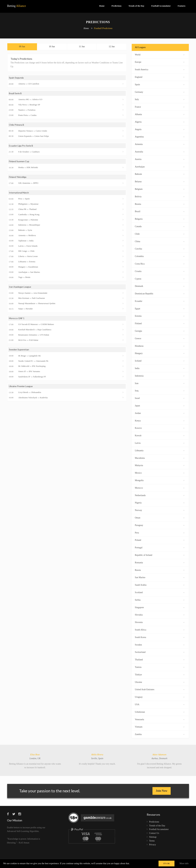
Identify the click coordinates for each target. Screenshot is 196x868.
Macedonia (160, 458)
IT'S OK (167, 864)
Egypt (160, 308)
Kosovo (160, 428)
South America (160, 69)
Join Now (162, 791)
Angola (160, 129)
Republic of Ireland (160, 555)
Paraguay (160, 525)
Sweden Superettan (19, 349)
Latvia (160, 443)
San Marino (160, 577)
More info (184, 863)
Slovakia (160, 614)
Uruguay (160, 697)
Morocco (160, 488)
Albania (160, 114)
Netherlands (160, 495)
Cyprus (160, 278)
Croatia (160, 271)
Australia (160, 151)
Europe (160, 62)
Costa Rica (160, 263)
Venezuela (160, 719)
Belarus (160, 181)
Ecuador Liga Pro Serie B (21, 146)
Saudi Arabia (160, 585)
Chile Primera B (17, 125)
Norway (160, 510)
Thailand (160, 659)
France (160, 107)
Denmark (160, 286)
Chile (160, 234)
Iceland (160, 360)
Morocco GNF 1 (17, 318)
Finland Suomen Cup (19, 161)
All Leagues (140, 47)
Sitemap (153, 837)
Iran (160, 383)
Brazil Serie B (15, 93)
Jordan (160, 413)
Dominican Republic (160, 293)
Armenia (160, 144)
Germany (160, 92)
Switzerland (160, 652)
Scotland (160, 592)
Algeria (160, 122)
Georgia (160, 331)
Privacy (153, 845)
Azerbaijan (160, 166)
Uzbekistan (160, 712)
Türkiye (160, 674)
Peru (160, 532)
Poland (160, 540)
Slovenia (160, 622)
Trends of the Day (136, 6)
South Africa (160, 629)
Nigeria (160, 502)
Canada (160, 226)
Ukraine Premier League (21, 386)
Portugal (160, 547)
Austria (160, 159)
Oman (160, 517)
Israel (160, 398)
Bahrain (160, 174)
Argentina (160, 136)
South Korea (160, 637)
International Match (19, 193)
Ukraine (160, 682)
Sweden (160, 644)
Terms (152, 841)
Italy (160, 99)
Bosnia (160, 204)
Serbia (160, 600)
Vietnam (160, 726)
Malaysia (160, 465)
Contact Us (154, 833)
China (160, 241)
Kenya (160, 420)
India (160, 368)
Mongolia (160, 480)
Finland (160, 323)
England (160, 77)
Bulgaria (160, 219)
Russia (160, 570)
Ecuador (160, 301)
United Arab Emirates (160, 689)
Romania (160, 562)
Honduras (160, 346)
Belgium (160, 189)
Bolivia (160, 196)
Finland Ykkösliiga (18, 177)
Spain (160, 84)
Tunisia (160, 667)
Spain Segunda (16, 78)
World (160, 54)
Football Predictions (103, 28)
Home (102, 6)
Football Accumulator (161, 6)
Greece (160, 338)
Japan (160, 405)
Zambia (160, 734)
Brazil (160, 211)
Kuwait (160, 435)
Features (181, 6)
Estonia (160, 316)
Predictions (116, 6)
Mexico (160, 473)
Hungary (160, 353)
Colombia (160, 256)
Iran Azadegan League (20, 287)
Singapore (160, 607)
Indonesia (160, 376)
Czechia (160, 248)
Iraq (160, 390)
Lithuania (160, 450)
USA (160, 704)
